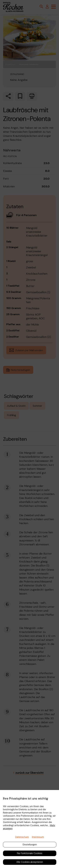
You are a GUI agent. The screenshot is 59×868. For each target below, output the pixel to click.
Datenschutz (22, 837)
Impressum (38, 837)
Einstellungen (30, 845)
